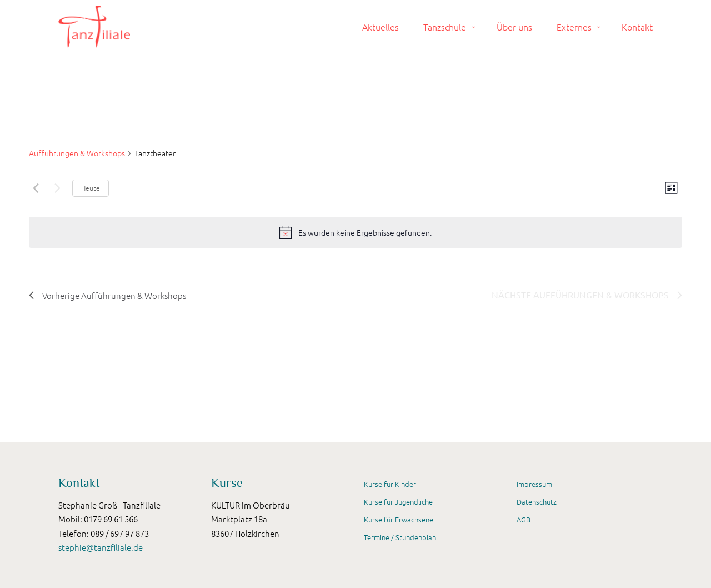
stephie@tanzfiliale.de (101, 547)
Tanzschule (445, 27)
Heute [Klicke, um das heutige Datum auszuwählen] (91, 188)
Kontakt (637, 27)
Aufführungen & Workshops (77, 153)
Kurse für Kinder (390, 484)
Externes (574, 27)
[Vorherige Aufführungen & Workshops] (36, 188)
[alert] (365, 233)
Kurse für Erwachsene (399, 519)
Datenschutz (537, 502)
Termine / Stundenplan (400, 537)
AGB (524, 519)
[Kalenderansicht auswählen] (671, 188)
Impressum (534, 484)
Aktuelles (380, 27)
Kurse (227, 483)
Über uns (514, 27)
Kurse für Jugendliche (398, 502)
